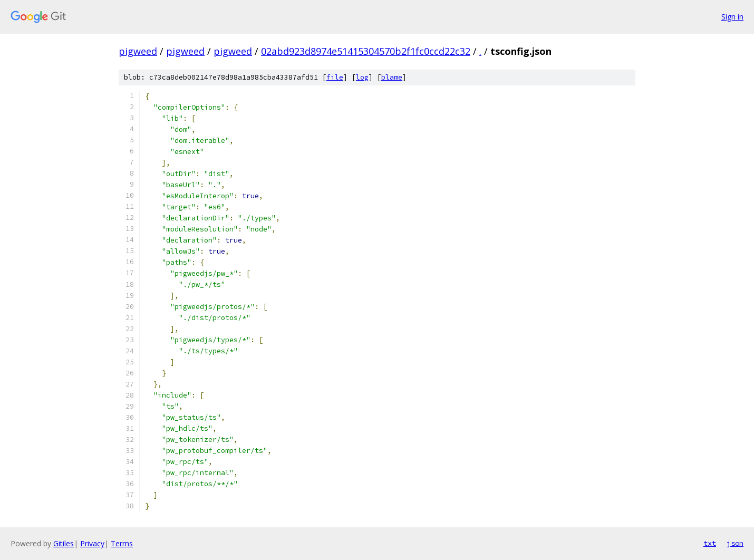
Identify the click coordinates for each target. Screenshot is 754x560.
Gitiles (64, 543)
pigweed (138, 51)
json (735, 543)
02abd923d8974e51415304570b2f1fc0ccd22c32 (366, 51)
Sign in (732, 17)
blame (392, 77)
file (335, 77)
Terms (122, 543)
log (362, 77)
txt (710, 543)
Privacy (92, 543)
